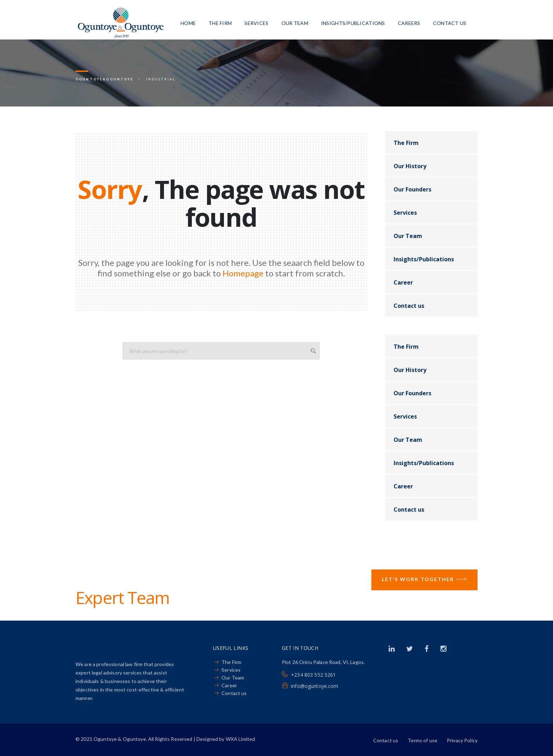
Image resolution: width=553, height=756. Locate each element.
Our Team (295, 23)
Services (256, 23)
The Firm (220, 23)
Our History (410, 166)
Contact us (450, 23)
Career (403, 282)
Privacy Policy (462, 740)
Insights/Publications (353, 23)
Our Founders (412, 189)
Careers (409, 23)
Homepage (243, 273)
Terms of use (423, 740)
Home (188, 23)
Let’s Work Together (424, 580)
